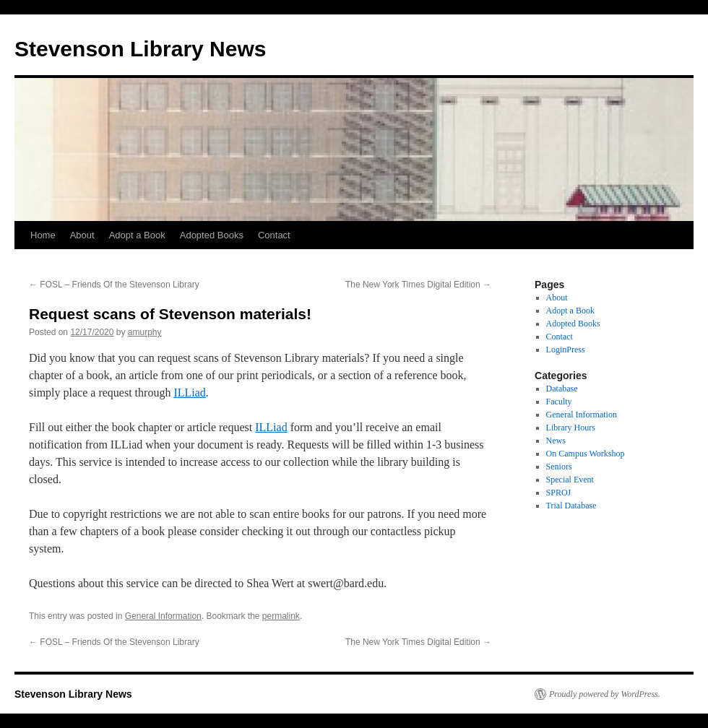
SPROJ (559, 493)
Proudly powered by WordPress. (605, 694)
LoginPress (566, 350)
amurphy (145, 332)
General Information (163, 616)
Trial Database (571, 506)
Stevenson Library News (140, 49)
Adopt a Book (137, 235)
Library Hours (571, 428)
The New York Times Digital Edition (418, 285)
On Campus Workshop (586, 454)
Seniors (559, 467)
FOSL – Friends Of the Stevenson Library (114, 285)
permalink (281, 616)
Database (562, 389)
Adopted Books (212, 235)
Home (43, 235)
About (82, 235)
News (556, 441)
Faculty (559, 402)
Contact (274, 235)
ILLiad (189, 393)
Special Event (570, 480)
